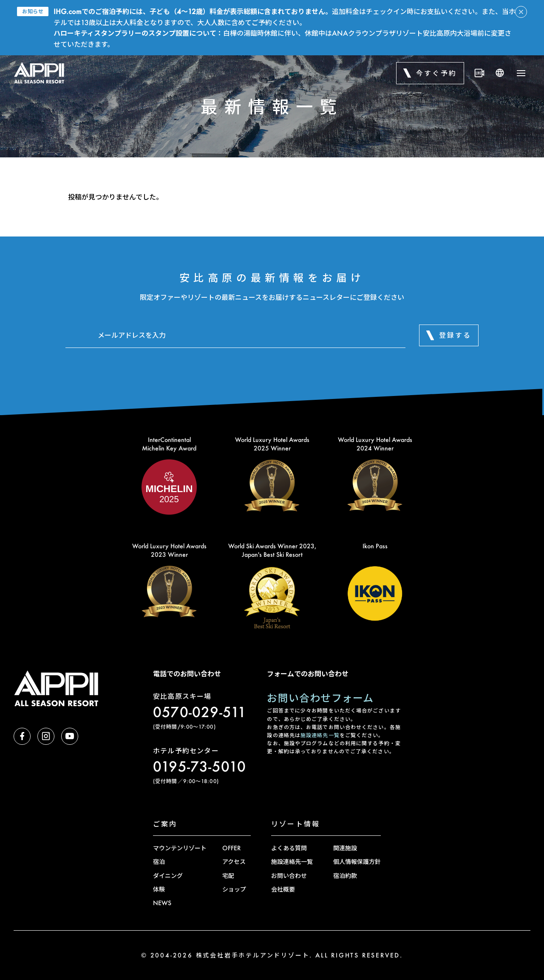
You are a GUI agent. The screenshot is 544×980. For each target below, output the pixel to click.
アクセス (234, 862)
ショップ (234, 889)
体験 (159, 889)
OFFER (231, 848)
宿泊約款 (345, 876)
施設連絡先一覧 (320, 735)
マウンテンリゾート (180, 848)
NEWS (162, 903)
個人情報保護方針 (357, 862)
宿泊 (159, 862)
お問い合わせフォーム (320, 698)
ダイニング (168, 876)
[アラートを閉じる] (521, 12)
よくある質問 (289, 848)
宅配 (228, 876)
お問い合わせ (289, 876)
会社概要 (283, 889)
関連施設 (345, 848)
